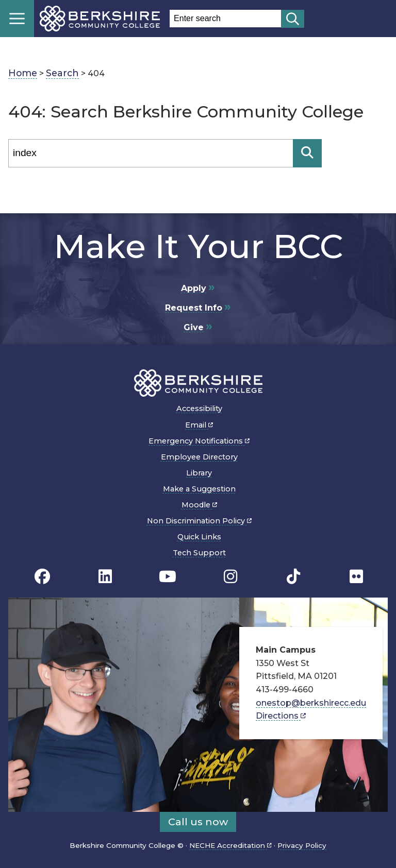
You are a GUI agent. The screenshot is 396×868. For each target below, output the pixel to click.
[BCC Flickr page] (356, 577)
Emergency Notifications (199, 441)
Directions (281, 716)
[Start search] (293, 19)
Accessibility (199, 409)
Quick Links (199, 537)
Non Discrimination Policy (199, 521)
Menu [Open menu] (17, 19)
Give (194, 327)
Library (199, 473)
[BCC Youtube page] (168, 577)
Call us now (198, 822)
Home (23, 73)
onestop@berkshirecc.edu (311, 703)
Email (199, 425)
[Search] (151, 153)
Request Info (194, 308)
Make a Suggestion (199, 489)
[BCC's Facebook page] (42, 577)
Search (62, 73)
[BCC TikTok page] (293, 577)
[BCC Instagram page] (230, 577)
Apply (194, 288)
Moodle (199, 505)
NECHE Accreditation (230, 845)
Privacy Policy (302, 845)
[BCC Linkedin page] (105, 577)
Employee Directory (199, 457)
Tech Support (199, 553)
